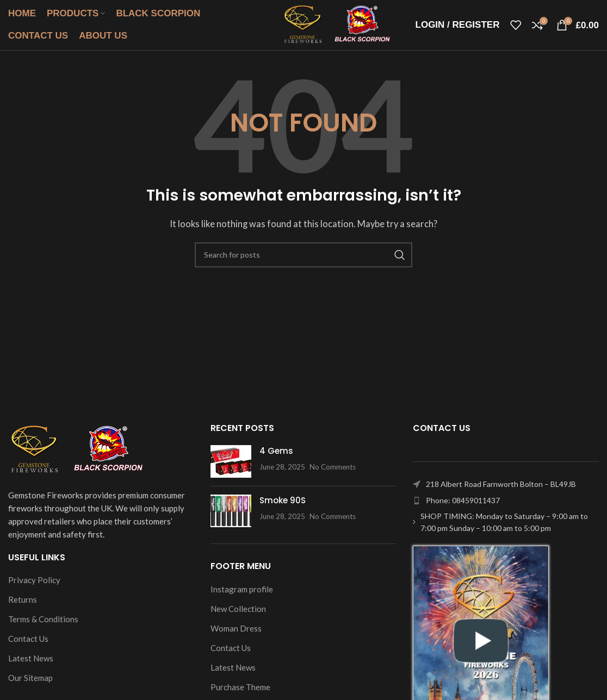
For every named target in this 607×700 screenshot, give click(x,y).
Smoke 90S (283, 507)
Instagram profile (242, 596)
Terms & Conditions (43, 626)
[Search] (303, 262)
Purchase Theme (240, 694)
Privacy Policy (34, 587)
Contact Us (28, 646)
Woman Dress (236, 635)
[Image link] (76, 456)
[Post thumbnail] (231, 468)
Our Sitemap (30, 685)
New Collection (238, 616)
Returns (23, 607)
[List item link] (506, 508)
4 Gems (276, 458)
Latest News (31, 665)
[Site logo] (328, 27)
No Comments (333, 474)
